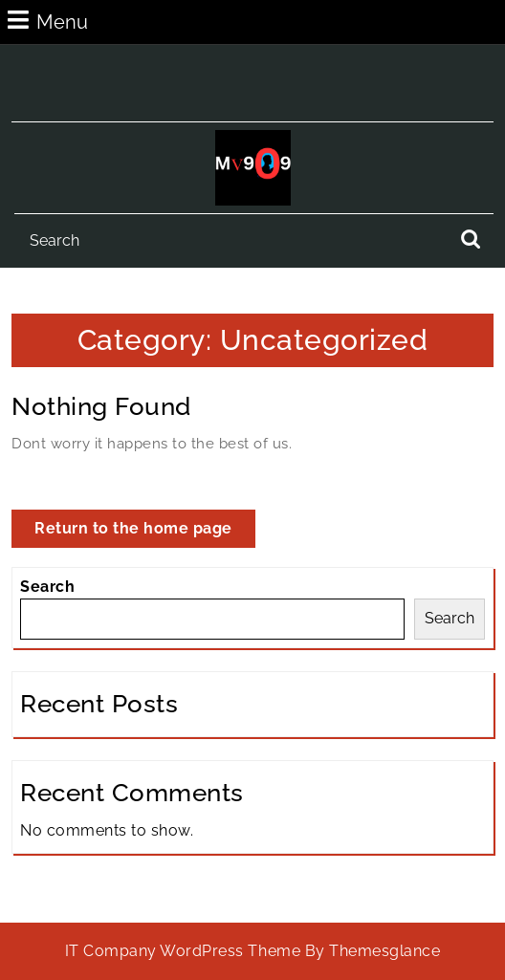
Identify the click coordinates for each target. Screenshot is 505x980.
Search (47, 587)
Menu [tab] (48, 21)
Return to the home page (145, 532)
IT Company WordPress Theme (183, 951)
